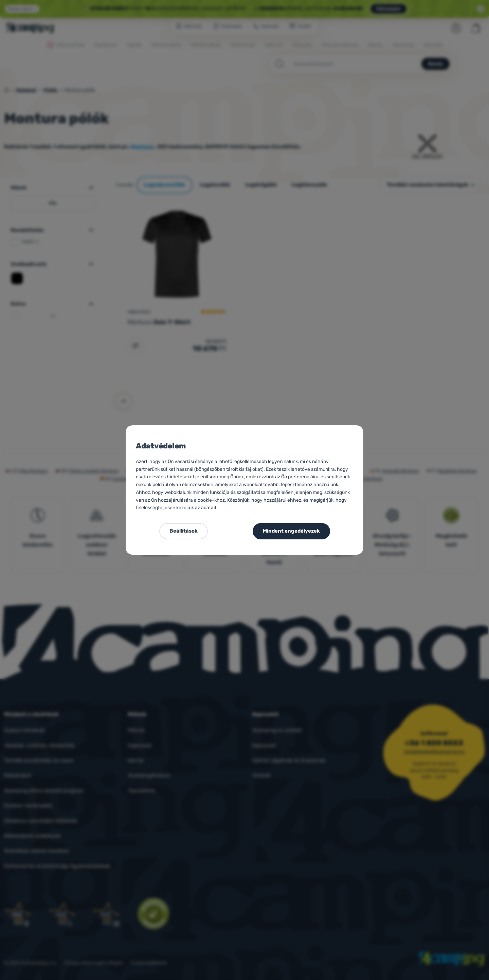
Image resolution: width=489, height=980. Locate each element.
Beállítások (184, 531)
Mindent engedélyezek (291, 531)
